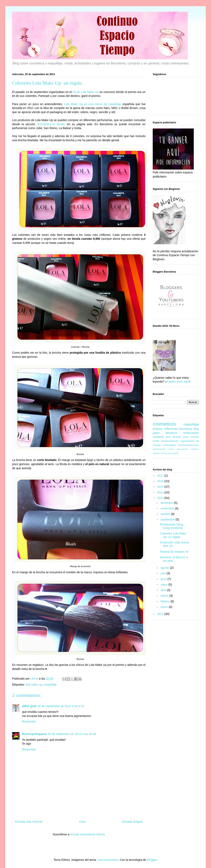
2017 (161, 476)
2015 (161, 487)
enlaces (158, 429)
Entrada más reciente (29, 822)
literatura (171, 433)
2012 (161, 614)
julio (163, 573)
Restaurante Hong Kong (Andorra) (172, 526)
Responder (29, 721)
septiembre (168, 519)
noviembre (168, 508)
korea (164, 453)
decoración (183, 449)
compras (158, 437)
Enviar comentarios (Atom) (88, 834)
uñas (186, 437)
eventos (157, 453)
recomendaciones (189, 445)
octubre (166, 514)
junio (164, 579)
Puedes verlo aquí (178, 382)
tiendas (177, 437)
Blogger (152, 860)
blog (196, 429)
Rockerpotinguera (34, 734)
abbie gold (29, 706)
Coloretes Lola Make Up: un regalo (173, 535)
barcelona (186, 429)
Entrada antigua (132, 822)
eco (168, 437)
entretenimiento (170, 441)
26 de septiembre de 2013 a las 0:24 (61, 706)
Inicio (82, 822)
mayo (164, 585)
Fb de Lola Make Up (85, 92)
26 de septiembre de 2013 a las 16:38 (72, 734)
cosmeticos (164, 424)
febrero (165, 601)
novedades (170, 445)
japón (156, 433)
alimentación (159, 449)
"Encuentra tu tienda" (51, 124)
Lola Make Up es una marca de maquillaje (93, 104)
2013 (161, 498)
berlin (171, 449)
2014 (161, 492)
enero (165, 607)
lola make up (34, 685)
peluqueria (173, 453)
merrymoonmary (108, 860)
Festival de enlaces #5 (174, 552)
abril (164, 590)
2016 (161, 481)
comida (195, 437)
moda (156, 441)
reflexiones (171, 429)
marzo (165, 596)
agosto (165, 568)
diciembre (167, 503)
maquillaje (50, 685)
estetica (195, 449)
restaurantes (191, 433)
